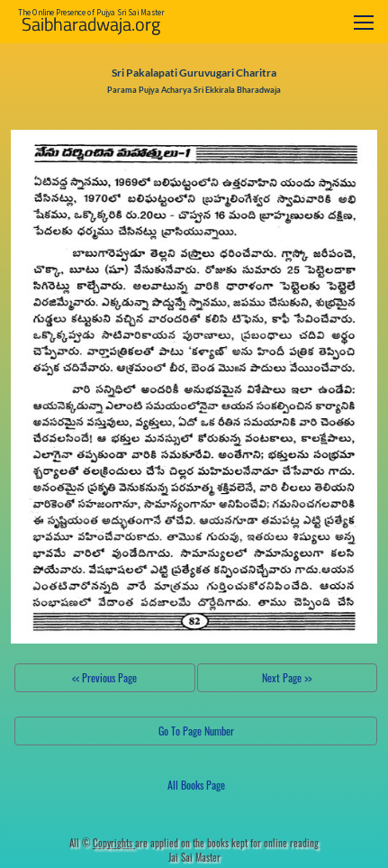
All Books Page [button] (196, 785)
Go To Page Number (196, 731)
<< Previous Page (104, 677)
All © (102, 843)
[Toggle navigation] (364, 22)
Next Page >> (287, 677)
